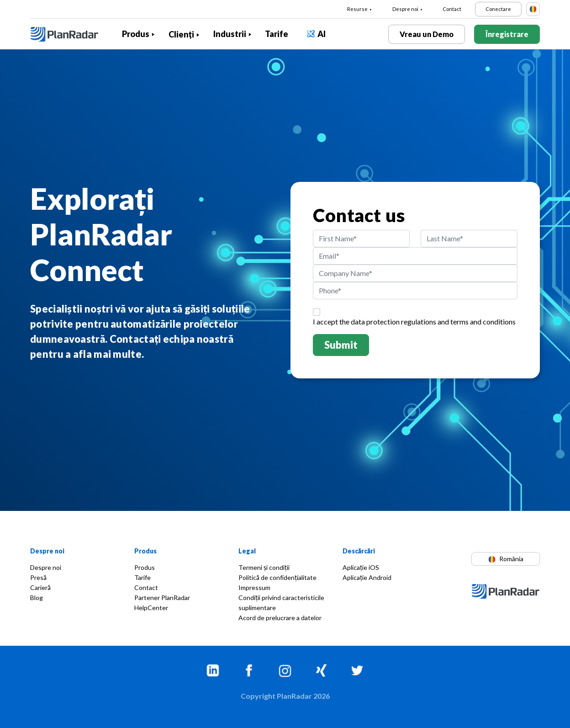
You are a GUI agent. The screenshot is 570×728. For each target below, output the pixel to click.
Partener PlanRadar (162, 598)
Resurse (357, 9)
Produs (136, 34)
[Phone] (415, 291)
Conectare (498, 9)
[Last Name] (469, 239)
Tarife (277, 34)
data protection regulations (393, 321)
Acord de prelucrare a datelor (280, 618)
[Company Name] (415, 273)
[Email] (415, 256)
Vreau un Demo (427, 34)
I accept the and (414, 321)
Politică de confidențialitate (277, 577)
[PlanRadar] (71, 34)
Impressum (254, 587)
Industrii (230, 34)
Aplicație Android (367, 577)
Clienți (181, 34)
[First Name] (361, 239)
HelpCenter (151, 608)
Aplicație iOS (361, 567)
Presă (38, 577)
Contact (452, 9)
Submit (341, 345)
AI (322, 34)
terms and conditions (483, 321)
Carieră (40, 587)
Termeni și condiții (264, 567)
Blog (37, 598)
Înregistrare (507, 34)
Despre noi (405, 9)
